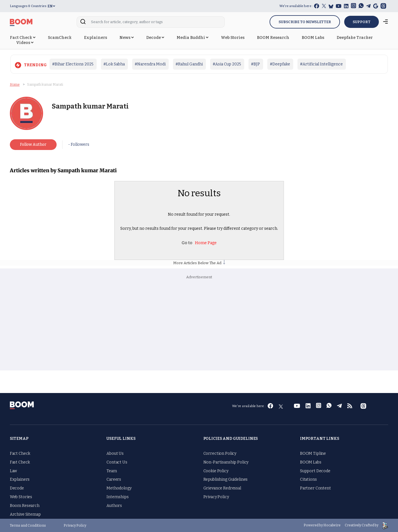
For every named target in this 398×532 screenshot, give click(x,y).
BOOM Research (273, 38)
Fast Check (20, 462)
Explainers (95, 38)
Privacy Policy (216, 497)
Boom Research (25, 506)
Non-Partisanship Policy (226, 462)
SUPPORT (362, 22)
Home (15, 85)
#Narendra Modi (150, 64)
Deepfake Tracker (355, 38)
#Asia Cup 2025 (227, 64)
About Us (115, 453)
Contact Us (117, 462)
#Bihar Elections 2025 (73, 64)
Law (14, 471)
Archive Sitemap (25, 514)
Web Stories (233, 38)
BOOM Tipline (313, 453)
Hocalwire (332, 525)
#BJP (255, 64)
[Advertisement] (199, 325)
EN (51, 6)
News (127, 38)
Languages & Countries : (29, 6)
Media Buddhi (193, 38)
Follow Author (33, 144)
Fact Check (23, 38)
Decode (155, 38)
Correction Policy (220, 453)
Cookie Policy (216, 471)
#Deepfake (280, 64)
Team (112, 471)
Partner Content (315, 488)
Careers (114, 479)
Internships (117, 497)
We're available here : (296, 6)
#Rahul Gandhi (189, 64)
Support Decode (315, 471)
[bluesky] (331, 6)
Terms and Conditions (28, 526)
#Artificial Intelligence (321, 64)
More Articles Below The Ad (199, 263)
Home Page (206, 243)
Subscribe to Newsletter (305, 22)
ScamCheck (60, 38)
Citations (308, 479)
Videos (25, 43)
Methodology (119, 488)
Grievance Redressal (222, 488)
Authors (114, 506)
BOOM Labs (313, 38)
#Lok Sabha (114, 64)
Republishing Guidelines (226, 479)
